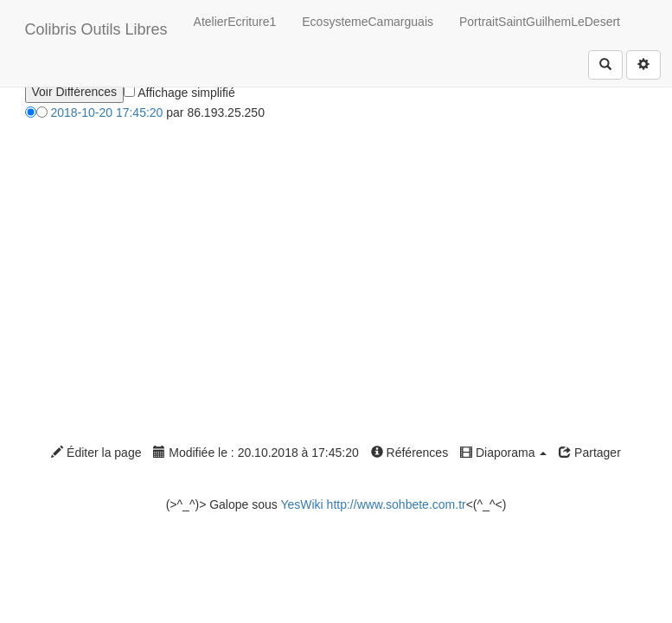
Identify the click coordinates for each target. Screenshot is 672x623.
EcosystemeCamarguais (368, 22)
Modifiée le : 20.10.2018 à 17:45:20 (256, 453)
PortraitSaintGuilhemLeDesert (540, 22)
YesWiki (301, 504)
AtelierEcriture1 (235, 22)
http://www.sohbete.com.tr (397, 504)
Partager (590, 453)
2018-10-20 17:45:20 (106, 112)
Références (410, 453)
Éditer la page (96, 453)
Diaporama (503, 453)
